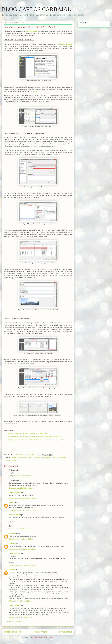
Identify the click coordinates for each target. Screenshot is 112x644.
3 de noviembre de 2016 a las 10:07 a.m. (23, 510)
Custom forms (23, 458)
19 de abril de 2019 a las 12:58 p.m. (21, 617)
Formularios (8, 460)
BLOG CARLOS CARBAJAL (36, 9)
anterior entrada (31, 31)
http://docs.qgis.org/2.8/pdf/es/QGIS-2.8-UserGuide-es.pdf (27, 433)
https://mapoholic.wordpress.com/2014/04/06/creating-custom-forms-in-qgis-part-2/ (35, 440)
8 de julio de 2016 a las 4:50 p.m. (20, 476)
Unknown (12, 533)
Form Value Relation (64, 44)
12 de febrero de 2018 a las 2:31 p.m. (22, 539)
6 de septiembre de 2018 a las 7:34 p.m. (22, 549)
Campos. (14, 458)
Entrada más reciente (12, 632)
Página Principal (40, 632)
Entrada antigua (66, 632)
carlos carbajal (14, 492)
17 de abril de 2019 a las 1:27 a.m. (21, 601)
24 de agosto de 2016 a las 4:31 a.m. (21, 488)
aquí (36, 91)
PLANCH (12, 570)
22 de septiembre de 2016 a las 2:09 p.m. (23, 498)
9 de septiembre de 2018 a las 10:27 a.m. (23, 566)
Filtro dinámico (46, 458)
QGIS (15, 460)
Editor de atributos (34, 458)
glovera (12, 502)
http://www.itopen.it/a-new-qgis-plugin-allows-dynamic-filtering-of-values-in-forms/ (35, 437)
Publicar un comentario (14, 622)
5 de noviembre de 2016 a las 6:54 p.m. (22, 529)
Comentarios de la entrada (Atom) (43, 638)
